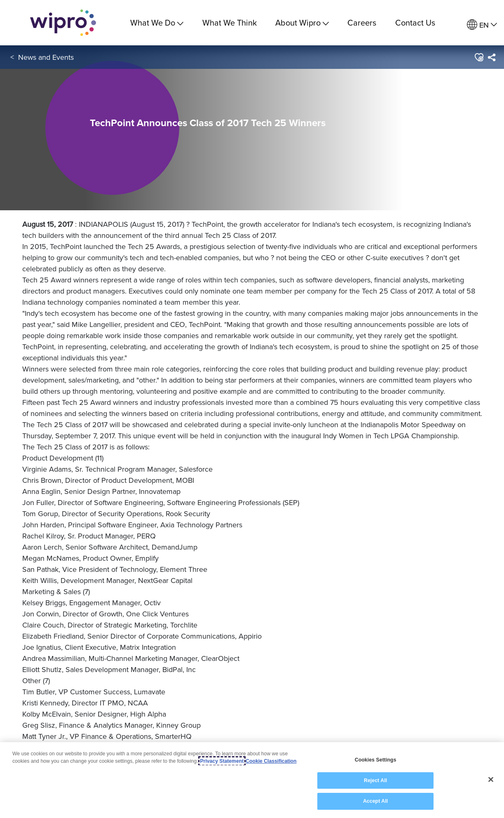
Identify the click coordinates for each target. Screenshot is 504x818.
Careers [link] (362, 22)
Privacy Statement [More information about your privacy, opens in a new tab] (222, 761)
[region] (252, 780)
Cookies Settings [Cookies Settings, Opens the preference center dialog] (376, 760)
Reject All (375, 780)
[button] (479, 57)
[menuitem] (482, 25)
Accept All (375, 801)
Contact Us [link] (415, 22)
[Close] (491, 780)
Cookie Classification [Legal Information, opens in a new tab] (271, 761)
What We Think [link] (230, 22)
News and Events (46, 57)
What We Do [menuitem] (157, 22)
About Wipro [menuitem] (302, 22)
